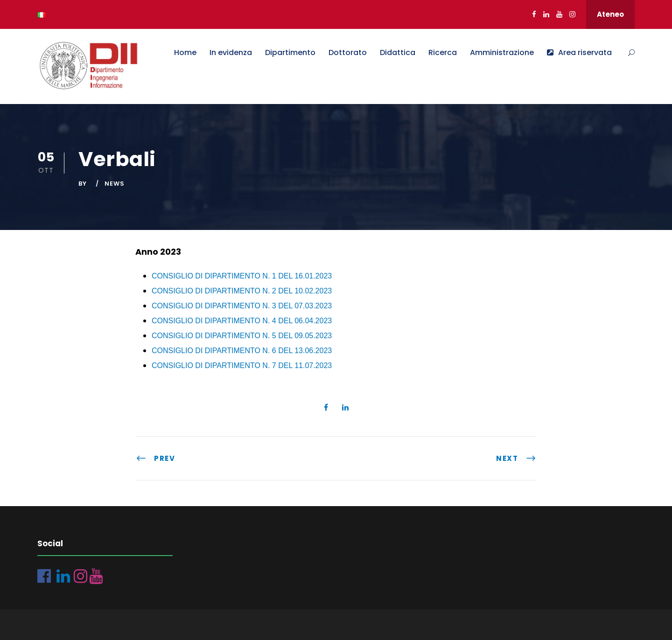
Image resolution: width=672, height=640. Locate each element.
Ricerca (443, 52)
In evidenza (231, 52)
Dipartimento (290, 52)
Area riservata (579, 52)
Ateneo (610, 14)
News (115, 184)
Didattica (398, 52)
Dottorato (348, 52)
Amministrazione (502, 52)
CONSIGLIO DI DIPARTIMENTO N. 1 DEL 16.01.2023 (242, 276)
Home (185, 52)
